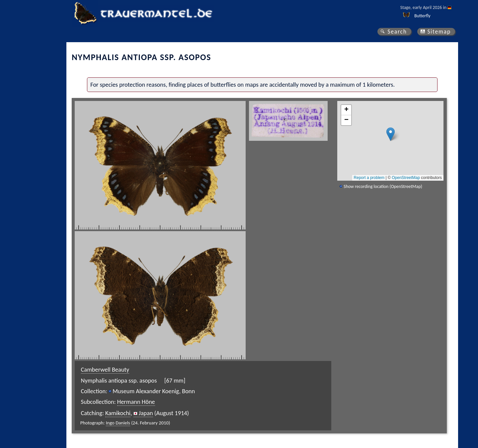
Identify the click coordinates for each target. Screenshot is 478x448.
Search (397, 32)
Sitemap (439, 32)
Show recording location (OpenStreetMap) (383, 186)
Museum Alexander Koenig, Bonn (154, 391)
